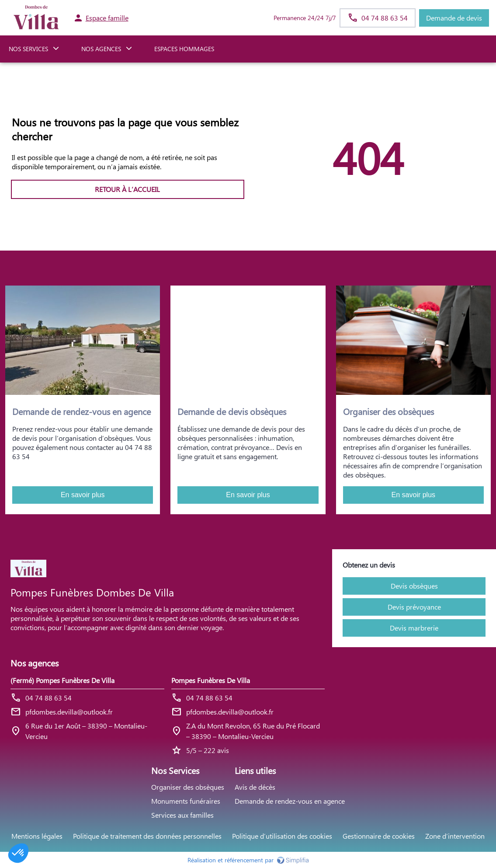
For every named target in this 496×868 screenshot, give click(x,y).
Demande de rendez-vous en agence (290, 801)
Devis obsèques (414, 586)
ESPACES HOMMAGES (184, 49)
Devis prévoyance (414, 607)
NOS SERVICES (28, 49)
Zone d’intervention (455, 836)
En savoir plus (83, 495)
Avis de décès (255, 787)
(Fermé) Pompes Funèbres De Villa (62, 680)
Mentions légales (37, 836)
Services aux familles (182, 815)
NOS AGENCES (101, 49)
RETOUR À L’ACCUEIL (127, 189)
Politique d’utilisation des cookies (282, 836)
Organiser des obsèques (188, 787)
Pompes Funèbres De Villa (211, 680)
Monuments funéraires (186, 801)
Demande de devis (454, 18)
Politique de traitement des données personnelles (147, 836)
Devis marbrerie (414, 628)
